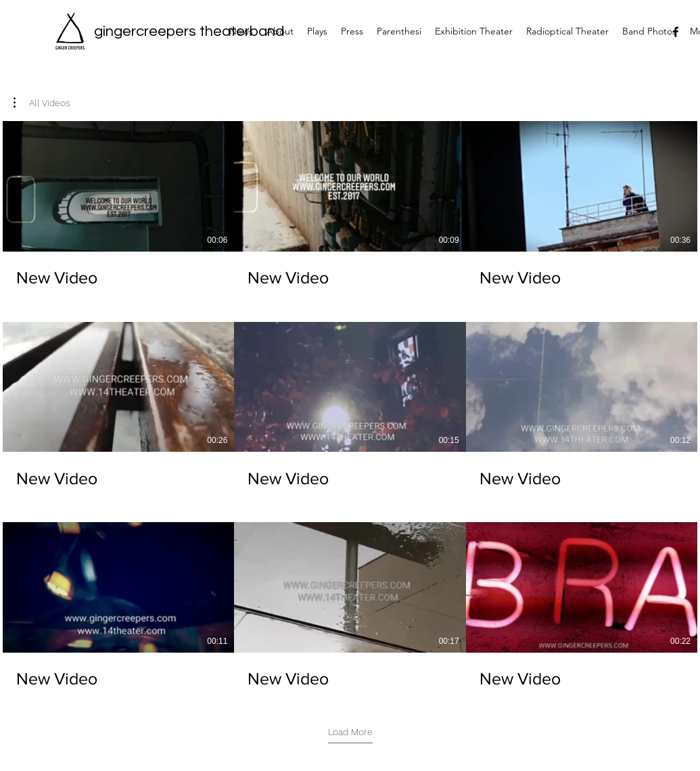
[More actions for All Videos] (42, 103)
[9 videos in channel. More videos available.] (350, 405)
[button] (42, 103)
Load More (350, 732)
